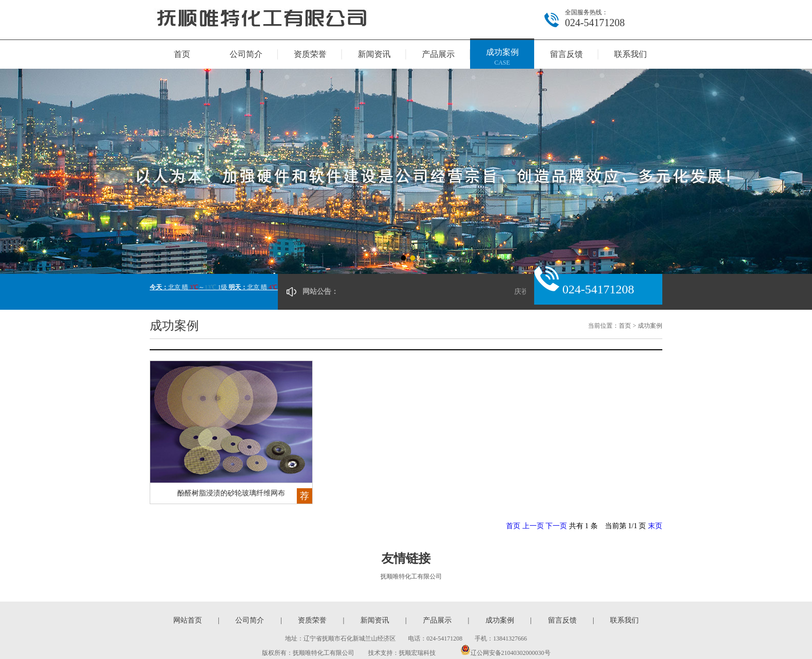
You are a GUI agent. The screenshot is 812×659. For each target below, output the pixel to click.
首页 (182, 54)
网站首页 (188, 620)
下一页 (556, 526)
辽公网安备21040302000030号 (505, 653)
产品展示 (438, 54)
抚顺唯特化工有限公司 (411, 576)
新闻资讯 (374, 54)
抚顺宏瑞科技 (417, 653)
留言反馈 (566, 54)
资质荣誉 (310, 54)
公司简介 (246, 54)
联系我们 (631, 54)
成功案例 (502, 58)
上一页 (533, 526)
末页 (655, 526)
